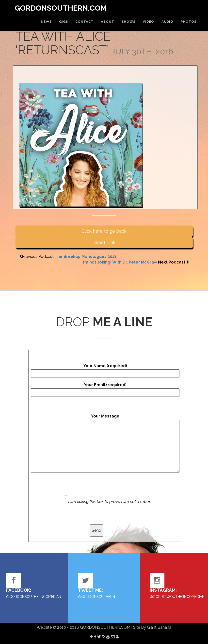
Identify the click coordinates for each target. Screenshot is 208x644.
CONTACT (84, 22)
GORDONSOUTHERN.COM (61, 8)
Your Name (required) (105, 371)
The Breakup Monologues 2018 (86, 256)
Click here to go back (104, 231)
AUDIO (167, 22)
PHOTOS (189, 22)
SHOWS (128, 22)
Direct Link (104, 242)
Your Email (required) (105, 390)
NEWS (46, 22)
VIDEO (148, 22)
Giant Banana (159, 627)
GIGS (64, 22)
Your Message (105, 443)
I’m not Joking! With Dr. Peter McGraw (120, 262)
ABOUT (108, 22)
